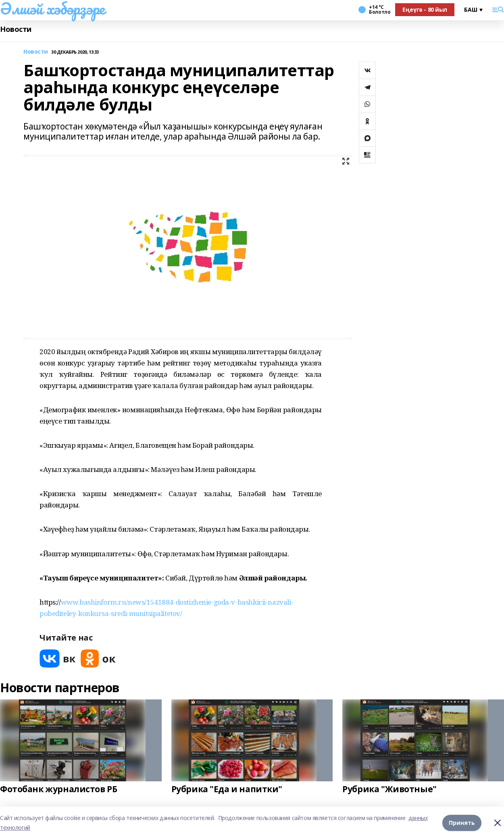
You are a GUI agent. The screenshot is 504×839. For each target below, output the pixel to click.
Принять (462, 823)
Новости (16, 29)
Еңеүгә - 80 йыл (425, 9)
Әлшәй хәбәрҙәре (52, 8)
